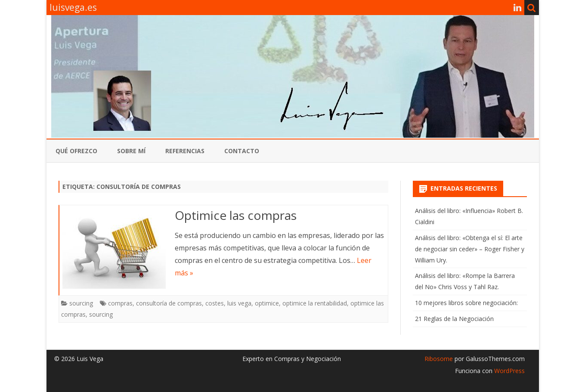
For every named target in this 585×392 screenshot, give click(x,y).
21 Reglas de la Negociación (454, 319)
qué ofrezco (76, 151)
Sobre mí (131, 151)
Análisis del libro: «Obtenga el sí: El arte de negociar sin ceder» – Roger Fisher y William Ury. (470, 249)
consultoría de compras (169, 303)
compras (120, 303)
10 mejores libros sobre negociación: (466, 303)
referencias (185, 151)
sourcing (81, 303)
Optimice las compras (236, 215)
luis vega (239, 303)
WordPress (509, 371)
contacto (242, 151)
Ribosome (439, 359)
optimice (267, 303)
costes (215, 303)
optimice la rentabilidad (315, 303)
